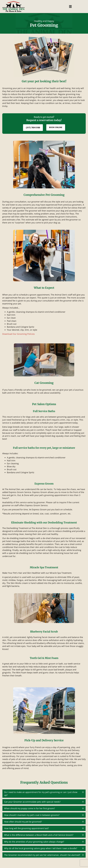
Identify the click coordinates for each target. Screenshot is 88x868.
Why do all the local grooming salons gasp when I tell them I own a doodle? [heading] (41, 848)
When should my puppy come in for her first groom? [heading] (30, 808)
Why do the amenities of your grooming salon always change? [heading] (34, 842)
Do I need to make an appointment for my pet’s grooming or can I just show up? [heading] (41, 794)
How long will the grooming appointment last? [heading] (26, 828)
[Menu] (70, 7)
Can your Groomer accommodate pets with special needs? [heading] (32, 802)
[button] (83, 792)
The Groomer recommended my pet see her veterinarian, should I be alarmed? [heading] (42, 855)
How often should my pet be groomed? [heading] (23, 822)
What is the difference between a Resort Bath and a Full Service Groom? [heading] (39, 835)
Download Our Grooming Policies (19, 334)
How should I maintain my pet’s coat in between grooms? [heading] (32, 815)
